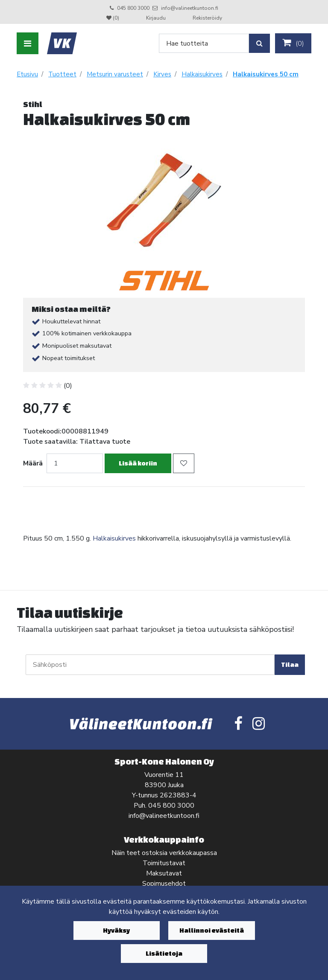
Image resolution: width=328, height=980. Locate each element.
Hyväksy (116, 930)
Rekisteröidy (207, 18)
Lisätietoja (164, 953)
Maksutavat (164, 873)
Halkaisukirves (114, 538)
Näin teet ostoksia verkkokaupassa (164, 853)
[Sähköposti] (150, 665)
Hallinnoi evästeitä (212, 930)
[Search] (204, 43)
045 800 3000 (133, 8)
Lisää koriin (138, 463)
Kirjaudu (157, 18)
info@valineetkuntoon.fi (190, 8)
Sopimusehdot (164, 884)
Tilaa (290, 664)
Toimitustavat (164, 863)
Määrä (33, 463)
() (293, 43)
